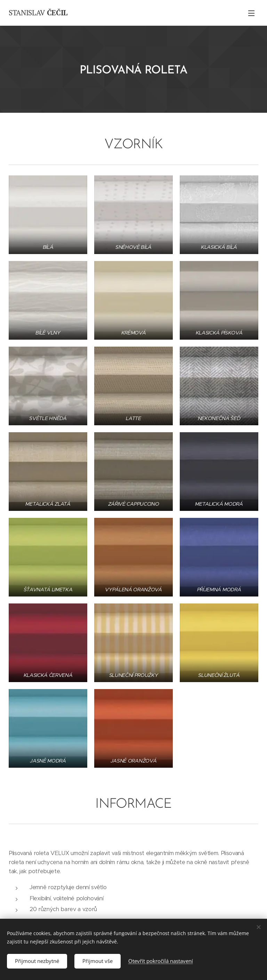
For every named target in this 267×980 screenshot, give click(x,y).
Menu (251, 13)
